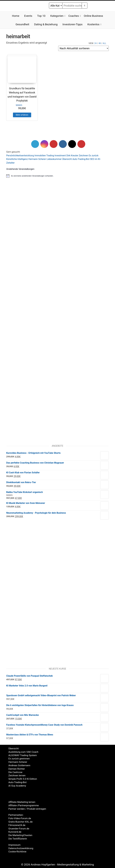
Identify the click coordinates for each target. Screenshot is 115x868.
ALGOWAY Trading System (23, 755)
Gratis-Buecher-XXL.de (20, 822)
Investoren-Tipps (73, 24)
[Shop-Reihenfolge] (83, 48)
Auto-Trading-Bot (81, 159)
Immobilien (40, 156)
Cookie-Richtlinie (17, 852)
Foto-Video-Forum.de (20, 818)
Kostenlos (93, 24)
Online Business (93, 16)
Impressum (15, 845)
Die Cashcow (15, 772)
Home (16, 16)
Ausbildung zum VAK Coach (23, 752)
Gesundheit (22, 24)
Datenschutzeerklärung (21, 848)
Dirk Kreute (72, 156)
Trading (50, 156)
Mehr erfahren (22, 115)
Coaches (74, 16)
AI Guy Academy (17, 786)
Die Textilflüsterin (18, 839)
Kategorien (57, 16)
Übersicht (67, 159)
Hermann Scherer (37, 159)
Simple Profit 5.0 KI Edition (23, 779)
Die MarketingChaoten (20, 835)
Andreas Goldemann (19, 765)
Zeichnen (83, 156)
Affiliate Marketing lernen (22, 802)
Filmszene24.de (17, 825)
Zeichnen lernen (17, 775)
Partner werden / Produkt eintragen (27, 809)
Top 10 (41, 16)
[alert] (57, 176)
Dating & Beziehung (46, 24)
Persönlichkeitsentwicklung (20, 156)
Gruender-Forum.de (19, 829)
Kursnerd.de (15, 832)
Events (28, 16)
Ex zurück (94, 156)
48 (100, 43)
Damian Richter (17, 769)
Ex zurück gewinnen (19, 759)
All (104, 43)
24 (96, 43)
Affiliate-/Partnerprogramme (24, 805)
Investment (60, 156)
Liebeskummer (54, 159)
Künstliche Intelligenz (17, 159)
